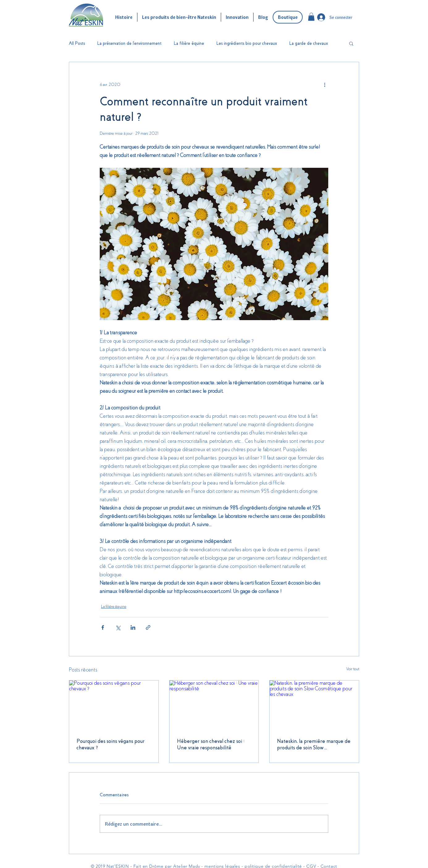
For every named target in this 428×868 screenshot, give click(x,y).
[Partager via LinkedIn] (133, 627)
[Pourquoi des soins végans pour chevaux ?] (114, 705)
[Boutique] (288, 17)
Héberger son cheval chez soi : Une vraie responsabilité (211, 744)
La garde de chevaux (309, 43)
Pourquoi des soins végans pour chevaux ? (111, 744)
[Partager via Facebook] (103, 627)
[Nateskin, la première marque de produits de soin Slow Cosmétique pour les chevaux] (314, 705)
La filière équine (189, 43)
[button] (311, 17)
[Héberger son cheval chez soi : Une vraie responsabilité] (214, 705)
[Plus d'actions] (325, 84)
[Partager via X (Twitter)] (118, 627)
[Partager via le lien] (148, 627)
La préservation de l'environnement (129, 43)
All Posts (77, 43)
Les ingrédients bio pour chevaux (247, 43)
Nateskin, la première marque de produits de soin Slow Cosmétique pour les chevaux (314, 745)
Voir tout (353, 669)
